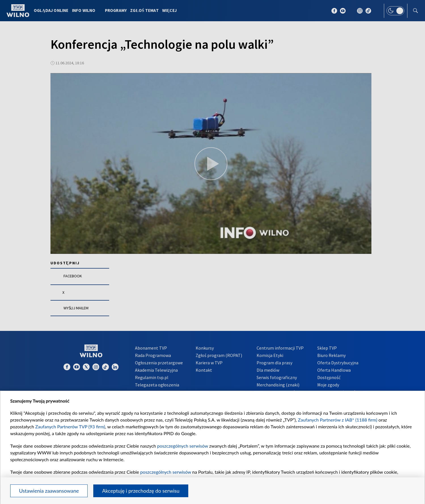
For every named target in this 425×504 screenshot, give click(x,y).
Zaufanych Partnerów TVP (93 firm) (70, 427)
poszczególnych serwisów (182, 446)
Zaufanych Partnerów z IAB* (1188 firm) (338, 420)
